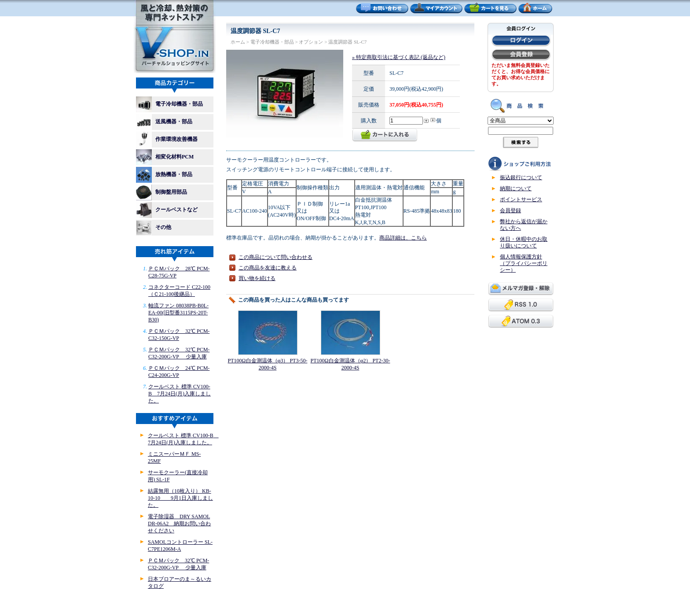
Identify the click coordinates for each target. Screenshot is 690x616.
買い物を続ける (257, 278)
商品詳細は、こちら (403, 238)
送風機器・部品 (167, 122)
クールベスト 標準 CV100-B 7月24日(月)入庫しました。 (180, 394)
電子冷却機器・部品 (169, 104)
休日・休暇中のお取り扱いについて (524, 242)
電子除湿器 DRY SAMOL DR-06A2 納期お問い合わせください (179, 524)
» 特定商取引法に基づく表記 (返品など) (399, 57)
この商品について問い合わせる (275, 257)
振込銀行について (521, 177)
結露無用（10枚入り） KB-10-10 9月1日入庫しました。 (180, 498)
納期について (516, 188)
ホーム (238, 42)
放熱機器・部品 (167, 175)
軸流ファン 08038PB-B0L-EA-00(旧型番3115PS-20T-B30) (178, 313)
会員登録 (510, 210)
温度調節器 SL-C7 (347, 42)
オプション (311, 42)
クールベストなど (167, 210)
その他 (154, 228)
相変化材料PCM (167, 157)
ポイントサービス (521, 199)
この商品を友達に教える (268, 268)
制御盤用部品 (164, 192)
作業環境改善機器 (169, 140)
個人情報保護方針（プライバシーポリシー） (524, 263)
